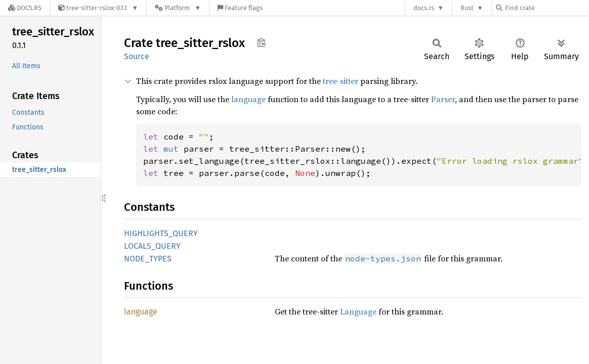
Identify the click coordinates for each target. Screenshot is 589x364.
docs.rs (424, 8)
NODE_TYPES (148, 259)
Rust (467, 8)
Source (137, 56)
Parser (443, 99)
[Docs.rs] (25, 8)
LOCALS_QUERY (152, 246)
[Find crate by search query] (546, 8)
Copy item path (261, 42)
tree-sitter (341, 81)
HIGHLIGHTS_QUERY (161, 233)
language (248, 99)
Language (358, 311)
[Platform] (178, 8)
